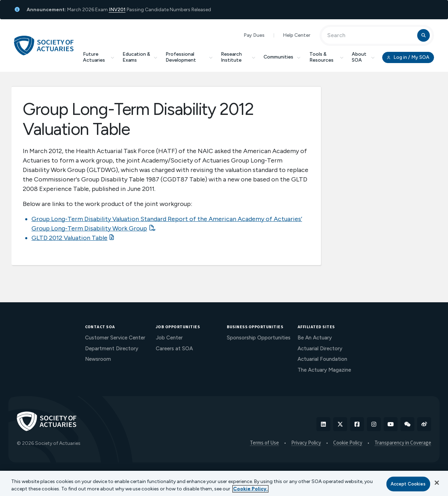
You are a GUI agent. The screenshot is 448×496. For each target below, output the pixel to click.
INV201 (117, 10)
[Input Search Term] (370, 35)
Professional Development (189, 57)
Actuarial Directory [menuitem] (320, 349)
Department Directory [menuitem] (112, 349)
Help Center (297, 35)
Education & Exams (140, 57)
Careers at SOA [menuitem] (174, 349)
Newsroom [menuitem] (98, 359)
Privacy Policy (306, 443)
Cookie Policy (348, 443)
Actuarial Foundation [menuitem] (322, 359)
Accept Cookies (408, 484)
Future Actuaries (99, 57)
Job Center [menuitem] (169, 338)
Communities (282, 57)
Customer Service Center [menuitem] (115, 338)
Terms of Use (264, 443)
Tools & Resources (326, 57)
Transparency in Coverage (403, 443)
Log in (408, 57)
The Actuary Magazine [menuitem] (324, 370)
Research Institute (238, 57)
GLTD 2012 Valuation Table (69, 238)
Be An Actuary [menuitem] (315, 338)
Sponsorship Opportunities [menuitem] (259, 338)
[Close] (437, 483)
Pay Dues (254, 35)
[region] (224, 483)
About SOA (363, 57)
